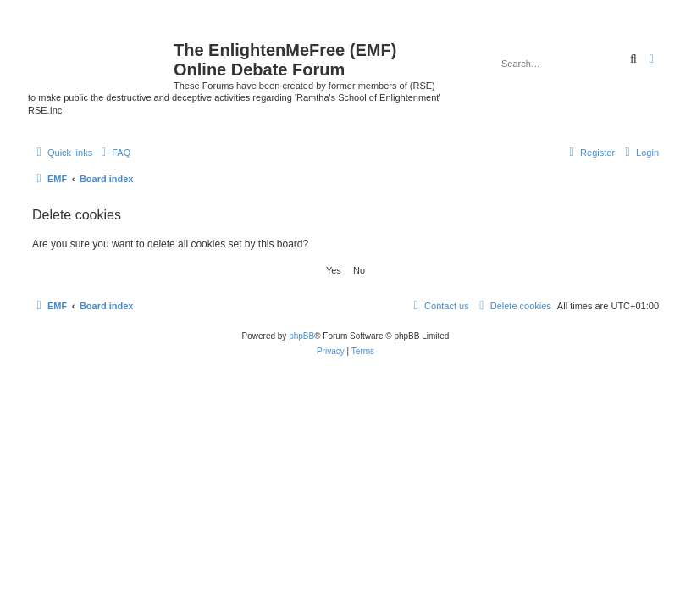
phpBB (301, 336)
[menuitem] (113, 153)
